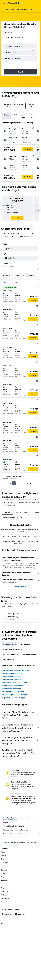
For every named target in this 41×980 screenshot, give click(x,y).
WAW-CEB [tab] (7, 512)
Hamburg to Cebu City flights (13, 738)
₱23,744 (17, 27)
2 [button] (18, 483)
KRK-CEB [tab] (18, 512)
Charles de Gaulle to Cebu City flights (15, 722)
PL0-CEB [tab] (6, 589)
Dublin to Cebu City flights (12, 741)
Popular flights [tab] (9, 712)
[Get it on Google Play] (7, 967)
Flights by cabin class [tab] (11, 707)
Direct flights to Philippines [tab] (13, 701)
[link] (17, 218)
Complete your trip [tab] (26, 696)
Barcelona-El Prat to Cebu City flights (15, 735)
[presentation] (24, 27)
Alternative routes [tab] (10, 696)
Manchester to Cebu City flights (13, 744)
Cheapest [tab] (7, 115)
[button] (4, 3)
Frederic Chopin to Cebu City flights (15, 747)
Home (5, 895)
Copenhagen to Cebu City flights (14, 750)
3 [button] (23, 483)
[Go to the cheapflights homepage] (16, 3)
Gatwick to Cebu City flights (12, 725)
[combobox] (10, 32)
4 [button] (27, 483)
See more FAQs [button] (21, 639)
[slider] (39, 269)
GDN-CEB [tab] (28, 512)
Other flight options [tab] (29, 707)
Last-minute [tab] (23, 116)
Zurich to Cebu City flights (12, 732)
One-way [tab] (33, 116)
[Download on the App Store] (20, 967)
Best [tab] (15, 115)
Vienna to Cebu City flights (12, 729)
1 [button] (14, 483)
